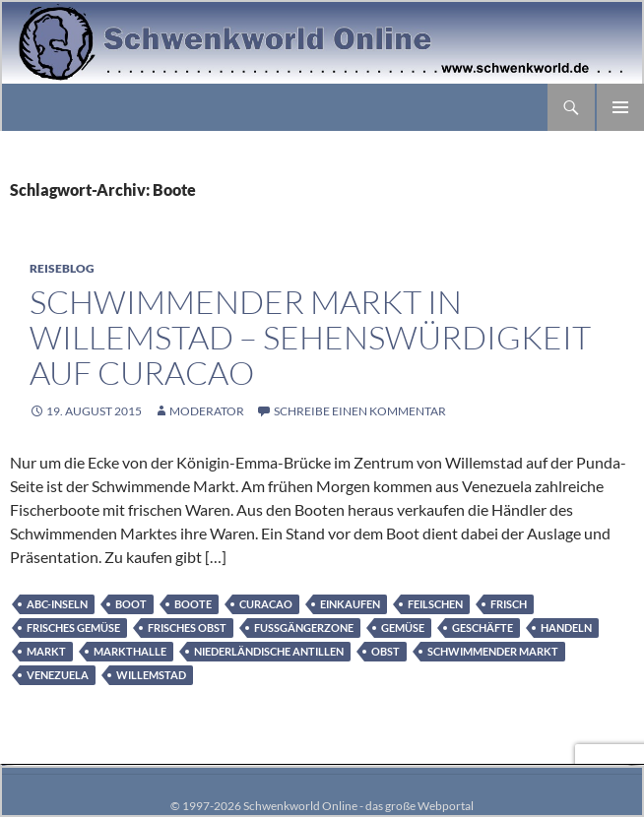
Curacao (266, 604)
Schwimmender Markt (493, 651)
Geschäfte (483, 628)
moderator (207, 411)
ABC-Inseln (57, 604)
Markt (46, 651)
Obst (386, 651)
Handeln (566, 628)
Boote (193, 604)
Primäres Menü (620, 107)
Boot (131, 604)
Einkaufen (350, 604)
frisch (509, 604)
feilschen (435, 604)
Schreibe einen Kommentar (360, 411)
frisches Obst (187, 628)
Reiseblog (62, 268)
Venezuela (58, 675)
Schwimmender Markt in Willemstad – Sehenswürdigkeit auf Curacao (310, 337)
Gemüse (403, 628)
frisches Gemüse (73, 628)
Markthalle (130, 651)
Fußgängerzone (304, 628)
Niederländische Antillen (269, 651)
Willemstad (151, 675)
